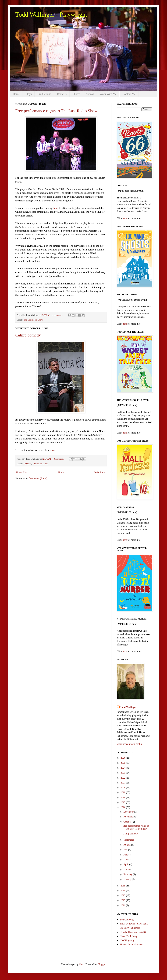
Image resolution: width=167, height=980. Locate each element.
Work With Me (108, 94)
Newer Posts (22, 472)
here (55, 208)
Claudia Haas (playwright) (133, 932)
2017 (123, 802)
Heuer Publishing (128, 936)
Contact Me (129, 94)
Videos (90, 94)
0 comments (59, 459)
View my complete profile (130, 744)
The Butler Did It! (40, 464)
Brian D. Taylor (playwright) (134, 924)
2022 (123, 778)
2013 (123, 895)
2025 (123, 763)
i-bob (82, 964)
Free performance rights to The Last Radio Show (56, 111)
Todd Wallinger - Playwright (51, 15)
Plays (29, 94)
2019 (123, 792)
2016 (123, 807)
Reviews (62, 94)
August (127, 845)
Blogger (101, 964)
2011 (123, 905)
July (126, 850)
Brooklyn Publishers (130, 928)
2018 (123, 798)
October (128, 822)
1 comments (58, 315)
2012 (123, 900)
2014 (123, 891)
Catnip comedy (28, 335)
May (126, 860)
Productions (44, 94)
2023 (123, 773)
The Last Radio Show (33, 320)
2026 (123, 758)
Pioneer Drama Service (131, 945)
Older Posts (100, 472)
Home (16, 94)
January (128, 879)
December (129, 812)
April (126, 864)
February (128, 874)
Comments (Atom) (38, 478)
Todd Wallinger (128, 707)
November (129, 817)
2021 (123, 783)
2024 (123, 768)
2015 (123, 886)
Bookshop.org (127, 920)
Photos (76, 94)
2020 (123, 788)
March (127, 870)
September (129, 840)
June (126, 855)
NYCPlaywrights (128, 941)
